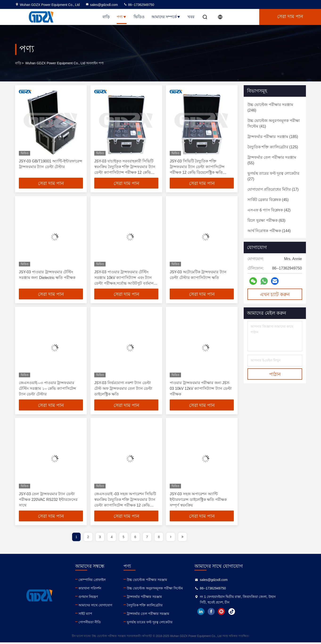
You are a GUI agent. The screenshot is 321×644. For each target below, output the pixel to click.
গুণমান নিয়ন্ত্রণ (99, 598)
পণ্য (122, 17)
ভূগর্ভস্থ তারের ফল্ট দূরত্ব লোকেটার (171, 624)
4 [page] (112, 539)
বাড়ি (106, 17)
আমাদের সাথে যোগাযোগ (106, 607)
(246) (270, 107)
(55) (272, 160)
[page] (171, 539)
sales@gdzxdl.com (102, 5)
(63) (266, 220)
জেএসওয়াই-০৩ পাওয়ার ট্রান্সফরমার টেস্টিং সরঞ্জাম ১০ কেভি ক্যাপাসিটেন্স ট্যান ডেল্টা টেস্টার (47, 389)
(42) (269, 210)
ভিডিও (139, 17)
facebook (243, 613)
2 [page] (88, 539)
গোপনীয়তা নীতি (100, 624)
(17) (273, 189)
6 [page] (135, 539)
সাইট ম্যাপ (96, 615)
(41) (274, 123)
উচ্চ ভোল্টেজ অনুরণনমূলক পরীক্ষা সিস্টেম (176, 590)
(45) (268, 200)
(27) (273, 176)
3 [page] (100, 539)
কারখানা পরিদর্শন (100, 590)
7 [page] (147, 539)
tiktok (264, 613)
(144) (269, 231)
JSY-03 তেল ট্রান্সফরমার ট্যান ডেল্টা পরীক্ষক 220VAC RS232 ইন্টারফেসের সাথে (48, 501)
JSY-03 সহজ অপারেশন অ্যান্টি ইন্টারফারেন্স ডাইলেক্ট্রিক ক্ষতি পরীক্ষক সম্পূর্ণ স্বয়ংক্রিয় (198, 501)
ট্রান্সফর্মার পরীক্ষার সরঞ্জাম (166, 598)
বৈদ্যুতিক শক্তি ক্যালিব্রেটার (166, 607)
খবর (191, 17)
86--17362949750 (139, 5)
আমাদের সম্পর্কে (166, 17)
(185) (273, 137)
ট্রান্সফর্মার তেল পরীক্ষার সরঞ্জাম (169, 615)
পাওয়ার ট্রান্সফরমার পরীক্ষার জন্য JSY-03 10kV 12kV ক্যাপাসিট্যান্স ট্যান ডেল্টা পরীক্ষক (201, 389)
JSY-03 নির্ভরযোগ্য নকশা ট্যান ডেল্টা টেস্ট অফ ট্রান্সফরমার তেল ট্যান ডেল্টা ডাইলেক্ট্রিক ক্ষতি (123, 389)
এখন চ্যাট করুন (275, 294)
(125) (273, 147)
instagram (254, 613)
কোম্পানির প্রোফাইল (103, 581)
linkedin (233, 613)
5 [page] (123, 539)
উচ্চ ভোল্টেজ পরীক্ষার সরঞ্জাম (168, 581)
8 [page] (159, 539)
